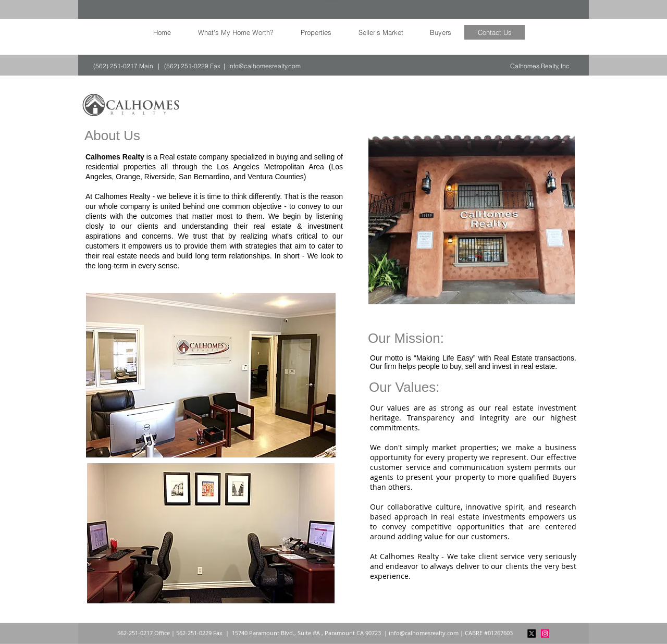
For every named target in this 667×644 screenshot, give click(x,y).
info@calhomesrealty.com (264, 66)
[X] (532, 634)
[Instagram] (545, 634)
